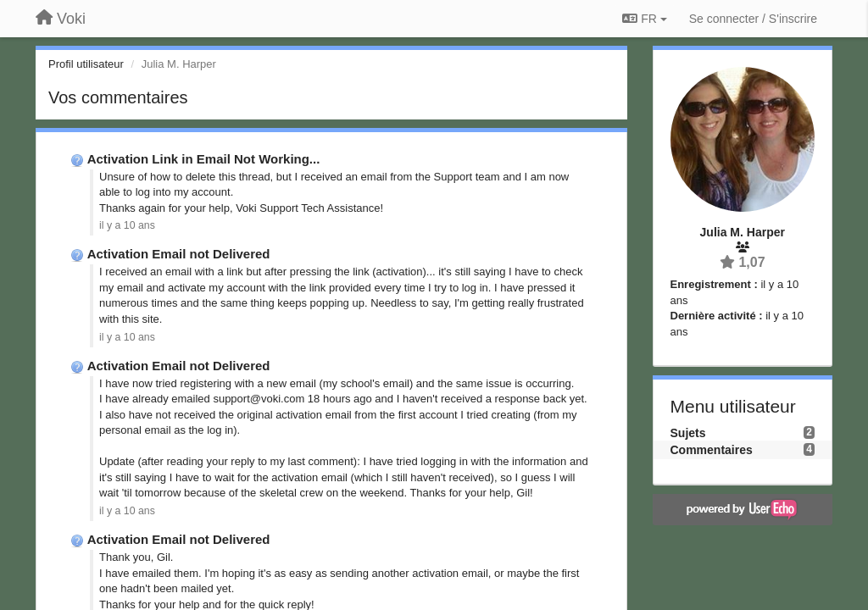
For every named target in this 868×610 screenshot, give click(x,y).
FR (644, 19)
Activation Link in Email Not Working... (204, 159)
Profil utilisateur (86, 64)
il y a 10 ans (127, 225)
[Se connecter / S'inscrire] (753, 19)
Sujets (688, 433)
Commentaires (712, 450)
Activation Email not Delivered (179, 254)
